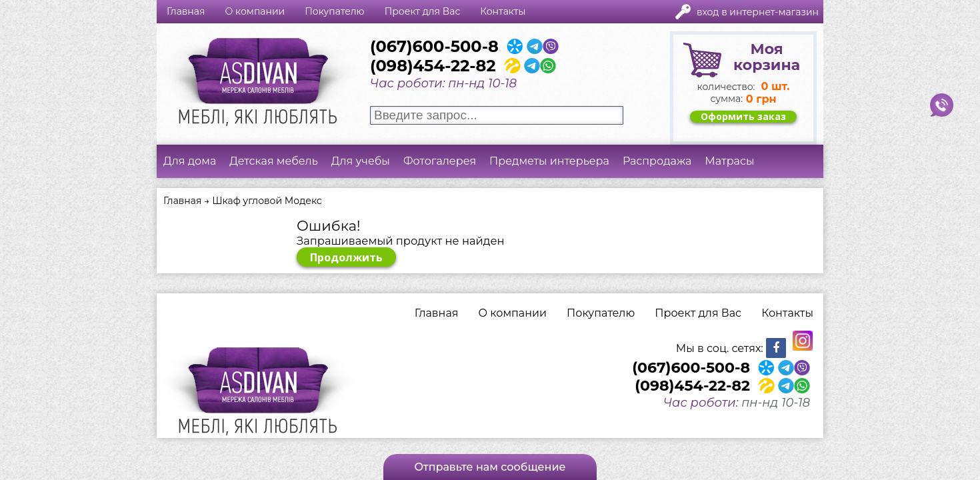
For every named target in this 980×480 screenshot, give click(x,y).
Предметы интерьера (549, 161)
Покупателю (334, 11)
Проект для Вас (423, 11)
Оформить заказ (743, 117)
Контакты (503, 11)
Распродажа (657, 161)
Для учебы (361, 161)
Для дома (190, 161)
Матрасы (729, 161)
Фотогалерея (440, 161)
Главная (186, 11)
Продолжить (346, 258)
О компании (255, 11)
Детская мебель (273, 161)
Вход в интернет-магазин (758, 12)
